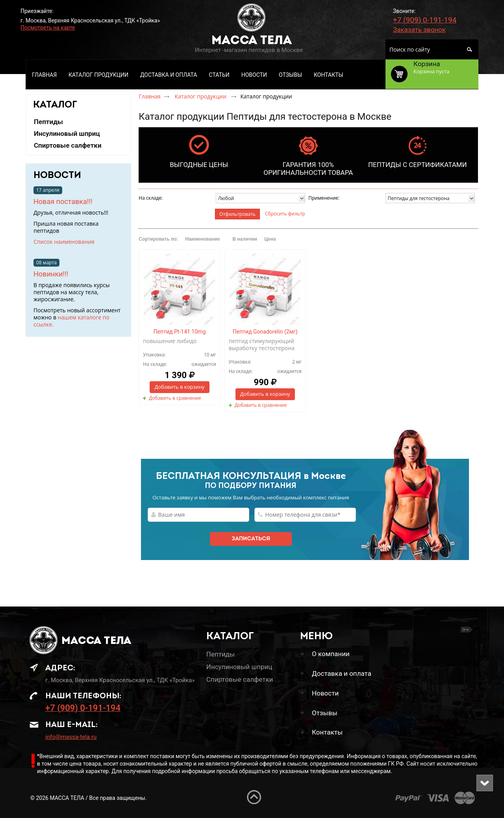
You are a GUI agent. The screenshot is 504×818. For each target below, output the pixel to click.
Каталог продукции (201, 96)
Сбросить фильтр (285, 214)
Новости (57, 176)
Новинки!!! (51, 274)
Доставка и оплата (342, 673)
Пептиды (220, 654)
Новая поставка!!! (63, 201)
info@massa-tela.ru (71, 737)
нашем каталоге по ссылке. (71, 321)
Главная (150, 96)
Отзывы (325, 713)
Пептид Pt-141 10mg (180, 332)
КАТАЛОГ (55, 105)
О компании (331, 654)
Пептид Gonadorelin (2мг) (265, 332)
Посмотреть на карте (48, 28)
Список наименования (64, 242)
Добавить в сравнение (175, 398)
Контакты (327, 732)
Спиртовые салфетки (240, 679)
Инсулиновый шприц (239, 667)
